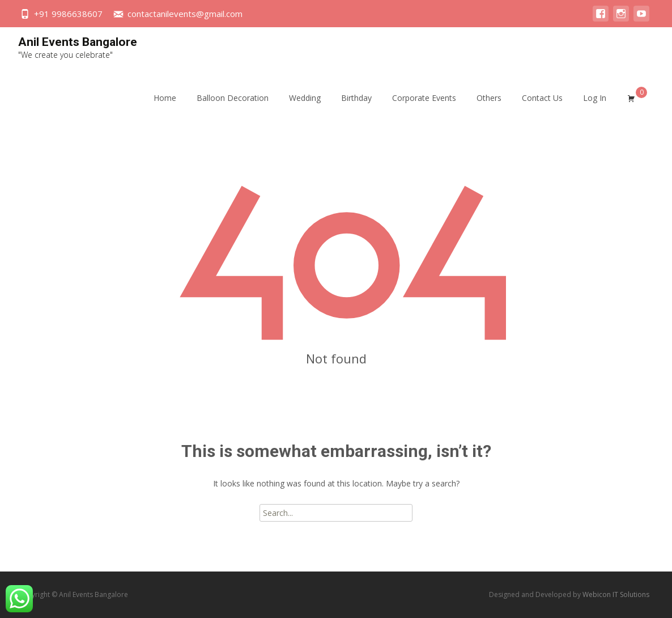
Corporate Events (424, 108)
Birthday (356, 108)
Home (165, 108)
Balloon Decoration (233, 108)
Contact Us (542, 108)
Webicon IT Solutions (616, 594)
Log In (595, 108)
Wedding (305, 108)
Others (489, 108)
